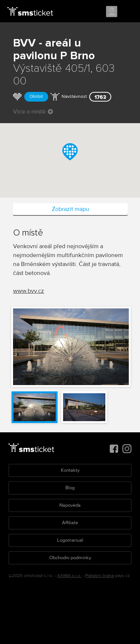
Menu (128, 12)
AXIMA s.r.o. (69, 576)
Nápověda (70, 505)
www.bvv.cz (29, 291)
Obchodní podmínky (70, 558)
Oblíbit (36, 97)
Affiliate (70, 523)
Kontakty (70, 470)
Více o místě (33, 112)
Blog (70, 488)
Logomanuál (70, 540)
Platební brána (99, 576)
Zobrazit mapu (71, 209)
